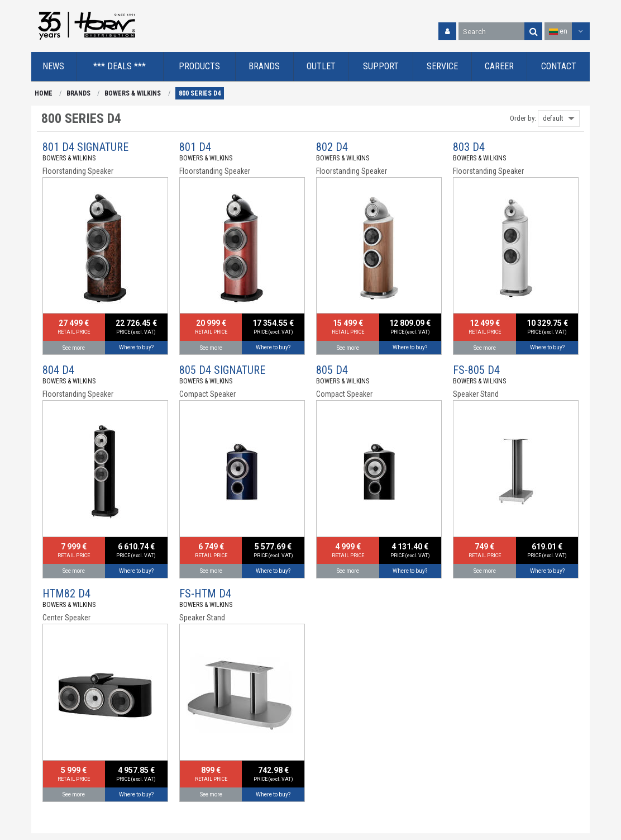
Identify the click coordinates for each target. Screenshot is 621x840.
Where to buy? (136, 347)
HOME (44, 93)
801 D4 (195, 147)
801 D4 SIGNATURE (85, 147)
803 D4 (469, 147)
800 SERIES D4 (200, 93)
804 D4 (58, 370)
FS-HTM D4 (205, 594)
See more (74, 348)
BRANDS (78, 93)
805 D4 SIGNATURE (222, 370)
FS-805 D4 (476, 370)
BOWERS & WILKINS (133, 93)
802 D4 (332, 147)
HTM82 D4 (66, 594)
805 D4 (332, 370)
